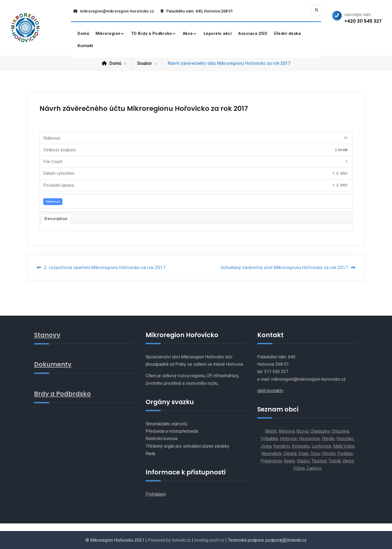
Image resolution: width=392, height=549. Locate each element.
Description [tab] (56, 218)
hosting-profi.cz (209, 540)
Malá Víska (344, 446)
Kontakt (85, 46)
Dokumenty (53, 364)
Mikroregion (108, 33)
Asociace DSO (253, 33)
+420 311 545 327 (363, 21)
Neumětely (271, 453)
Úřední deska (287, 33)
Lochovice (321, 446)
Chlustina (340, 431)
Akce (188, 33)
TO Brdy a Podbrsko (152, 33)
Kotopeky (301, 446)
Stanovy (47, 335)
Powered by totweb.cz (169, 540)
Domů (83, 33)
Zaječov (314, 468)
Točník (335, 461)
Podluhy (345, 453)
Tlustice (319, 461)
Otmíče (329, 453)
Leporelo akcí (218, 33)
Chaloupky (320, 431)
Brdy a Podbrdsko (63, 393)
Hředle (328, 439)
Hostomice (309, 439)
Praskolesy (271, 461)
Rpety (289, 461)
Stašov (303, 461)
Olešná (290, 453)
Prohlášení (156, 494)
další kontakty (270, 390)
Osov (315, 453)
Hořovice (288, 439)
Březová (287, 431)
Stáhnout (53, 201)
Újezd (348, 461)
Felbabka (269, 439)
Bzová (302, 431)
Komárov (282, 446)
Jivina (266, 446)
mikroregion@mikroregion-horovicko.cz (117, 11)
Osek (303, 453)
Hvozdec (345, 439)
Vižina (299, 468)
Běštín (271, 431)
